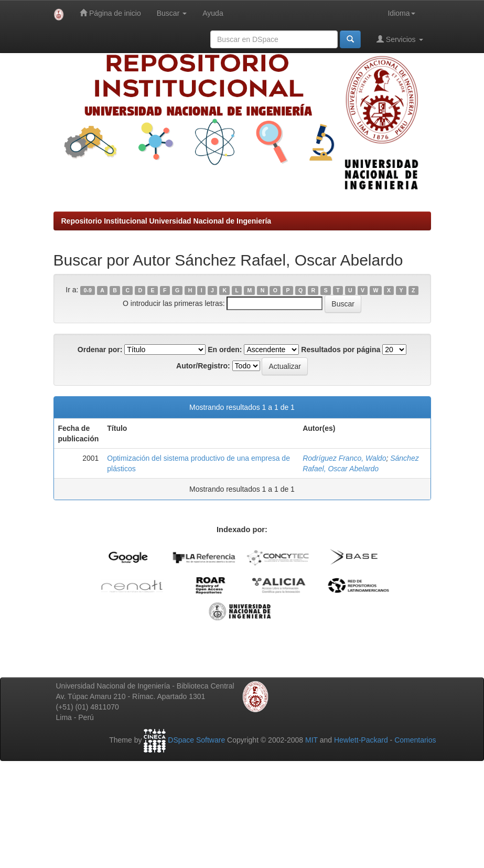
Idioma (401, 13)
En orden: (225, 350)
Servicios (400, 39)
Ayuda (213, 13)
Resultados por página (341, 350)
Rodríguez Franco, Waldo (344, 458)
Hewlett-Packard (361, 740)
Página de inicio (110, 13)
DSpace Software (196, 740)
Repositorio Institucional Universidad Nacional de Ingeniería (166, 221)
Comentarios (415, 740)
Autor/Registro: (203, 366)
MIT (311, 740)
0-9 (88, 290)
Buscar (172, 13)
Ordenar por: (100, 350)
